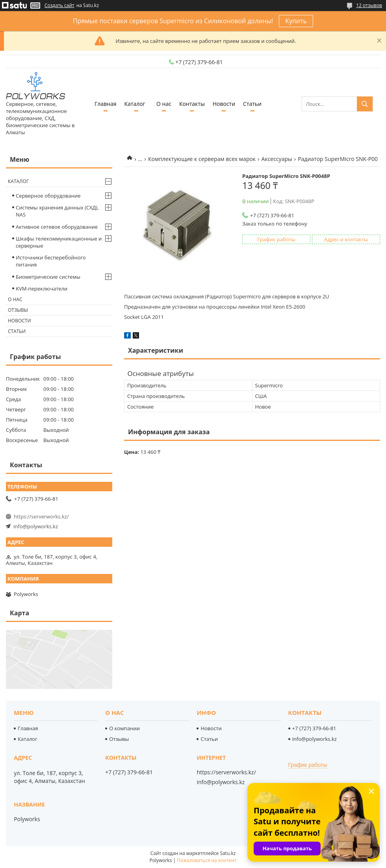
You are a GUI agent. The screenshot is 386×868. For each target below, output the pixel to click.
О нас (164, 104)
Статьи (252, 104)
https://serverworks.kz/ (41, 516)
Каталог (135, 104)
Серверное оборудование (48, 196)
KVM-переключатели (42, 289)
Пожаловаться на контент (207, 860)
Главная (106, 104)
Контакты (192, 104)
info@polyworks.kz (36, 526)
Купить (296, 21)
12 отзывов (369, 5)
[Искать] (365, 104)
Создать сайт (59, 6)
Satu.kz (228, 853)
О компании (124, 728)
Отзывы (18, 310)
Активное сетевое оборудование (57, 227)
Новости (224, 104)
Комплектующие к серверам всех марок (202, 159)
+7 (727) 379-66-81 (314, 728)
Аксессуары (277, 159)
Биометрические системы (48, 277)
